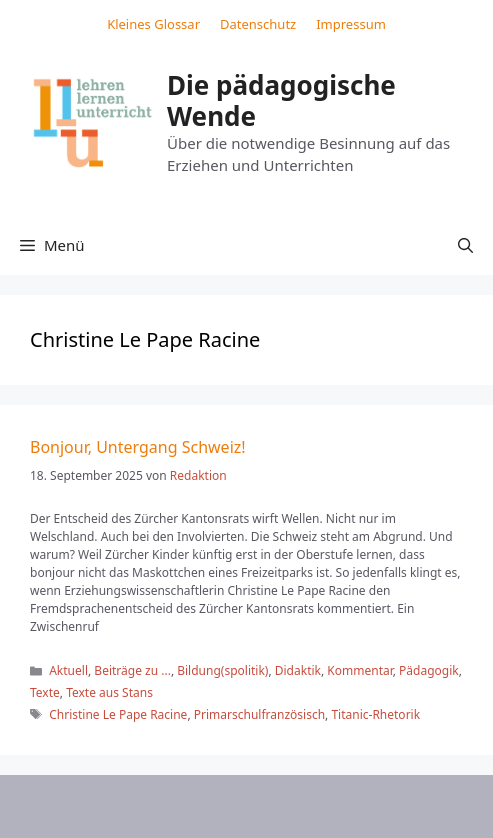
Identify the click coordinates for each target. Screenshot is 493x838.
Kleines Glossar (153, 24)
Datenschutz (258, 24)
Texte (45, 692)
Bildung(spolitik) (222, 670)
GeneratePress (409, 806)
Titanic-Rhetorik (375, 714)
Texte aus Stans (109, 692)
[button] (465, 245)
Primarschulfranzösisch (259, 714)
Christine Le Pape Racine (118, 714)
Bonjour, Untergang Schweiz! (138, 447)
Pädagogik (429, 670)
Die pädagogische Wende (281, 100)
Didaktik (298, 670)
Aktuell (68, 670)
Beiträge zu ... (132, 670)
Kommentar (359, 670)
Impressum (351, 24)
